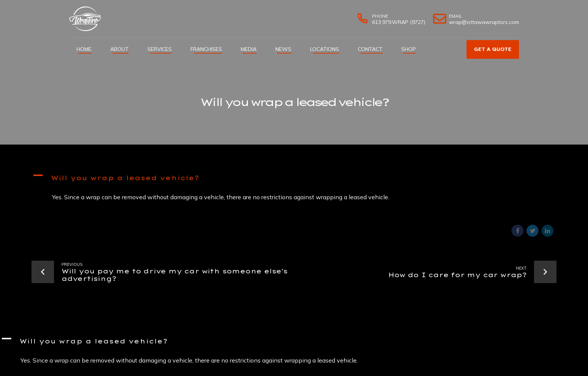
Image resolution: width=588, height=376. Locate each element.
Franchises (206, 49)
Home (84, 49)
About (119, 49)
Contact (370, 49)
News (283, 49)
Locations (325, 49)
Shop (409, 49)
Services (160, 49)
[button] (294, 179)
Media (249, 49)
